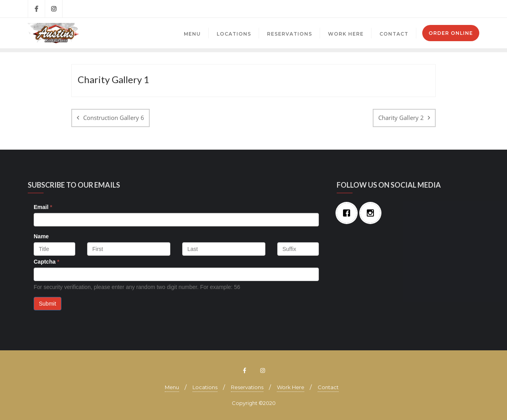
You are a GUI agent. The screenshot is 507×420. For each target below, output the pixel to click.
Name (41, 236)
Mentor (466, 9)
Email (43, 207)
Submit (48, 304)
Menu (172, 387)
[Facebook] (349, 213)
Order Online (451, 33)
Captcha (47, 262)
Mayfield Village (426, 9)
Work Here (291, 387)
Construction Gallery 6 (114, 118)
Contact (328, 387)
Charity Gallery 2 (401, 118)
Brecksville (381, 9)
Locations (205, 387)
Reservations (247, 387)
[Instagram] (372, 213)
